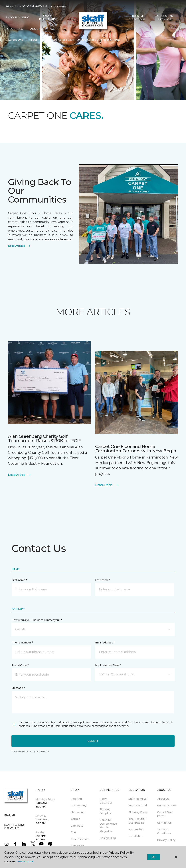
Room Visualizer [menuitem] (106, 801)
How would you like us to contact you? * (37, 620)
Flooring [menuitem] (76, 799)
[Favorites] (134, 29)
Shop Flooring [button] (18, 17)
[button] (127, 29)
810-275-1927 (59, 7)
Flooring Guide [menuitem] (138, 812)
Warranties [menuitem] (136, 829)
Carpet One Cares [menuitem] (165, 814)
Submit (93, 741)
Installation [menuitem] (136, 836)
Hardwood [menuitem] (78, 812)
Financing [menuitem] (77, 846)
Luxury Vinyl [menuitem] (79, 806)
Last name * (103, 580)
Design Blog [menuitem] (108, 838)
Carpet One (16, 40)
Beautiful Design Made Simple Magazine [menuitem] (108, 826)
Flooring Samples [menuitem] (105, 811)
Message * (18, 688)
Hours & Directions (137, 18)
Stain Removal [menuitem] (138, 799)
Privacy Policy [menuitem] (166, 840)
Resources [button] (14, 29)
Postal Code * (20, 665)
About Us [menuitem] (163, 799)
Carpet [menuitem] (75, 819)
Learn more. (25, 861)
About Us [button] (37, 29)
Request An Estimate (165, 18)
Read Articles (19, 246)
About (33, 40)
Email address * (105, 643)
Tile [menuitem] (73, 832)
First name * (19, 580)
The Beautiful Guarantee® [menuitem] (137, 821)
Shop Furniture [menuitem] (47, 17)
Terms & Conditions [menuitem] (164, 831)
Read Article (20, 475)
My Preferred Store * (108, 665)
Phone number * (22, 643)
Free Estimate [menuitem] (80, 839)
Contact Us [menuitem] (164, 823)
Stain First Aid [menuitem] (138, 806)
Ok (154, 857)
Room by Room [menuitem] (167, 806)
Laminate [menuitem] (77, 826)
